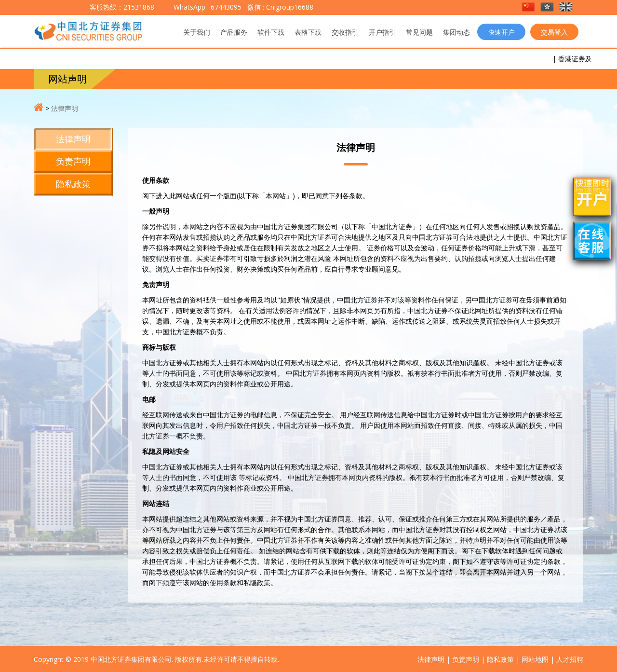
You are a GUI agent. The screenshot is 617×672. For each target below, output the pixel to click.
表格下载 (308, 32)
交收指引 (345, 32)
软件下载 (271, 32)
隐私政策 (73, 184)
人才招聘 (570, 659)
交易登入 (554, 32)
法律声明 (65, 108)
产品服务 (234, 32)
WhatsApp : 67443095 (208, 7)
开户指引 (382, 32)
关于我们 (197, 32)
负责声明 (73, 161)
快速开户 (501, 32)
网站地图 (535, 659)
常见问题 (419, 32)
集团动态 (456, 32)
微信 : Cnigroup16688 (279, 7)
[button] (529, 7)
